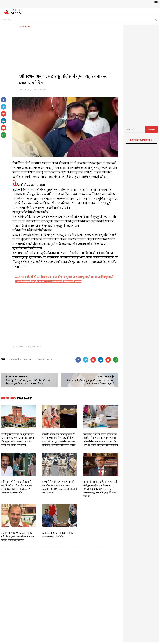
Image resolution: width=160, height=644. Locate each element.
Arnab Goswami (27, 359)
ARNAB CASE (12, 359)
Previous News (18, 376)
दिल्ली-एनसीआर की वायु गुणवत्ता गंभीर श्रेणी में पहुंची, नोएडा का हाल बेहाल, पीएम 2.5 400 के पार (28, 382)
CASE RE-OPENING (45, 359)
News (28, 26)
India (21, 26)
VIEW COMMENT (34, 347)
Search (151, 130)
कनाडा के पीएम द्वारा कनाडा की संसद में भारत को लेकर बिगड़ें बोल (59, 535)
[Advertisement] (69, 50)
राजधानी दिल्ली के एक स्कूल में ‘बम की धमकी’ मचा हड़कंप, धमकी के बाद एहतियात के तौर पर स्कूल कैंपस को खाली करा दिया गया (59, 487)
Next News (104, 376)
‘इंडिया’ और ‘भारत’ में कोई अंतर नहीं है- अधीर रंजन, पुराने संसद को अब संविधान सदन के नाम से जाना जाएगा (17, 537)
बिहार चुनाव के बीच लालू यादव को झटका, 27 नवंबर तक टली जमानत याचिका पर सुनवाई (90, 382)
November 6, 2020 (27, 90)
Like (43, 90)
